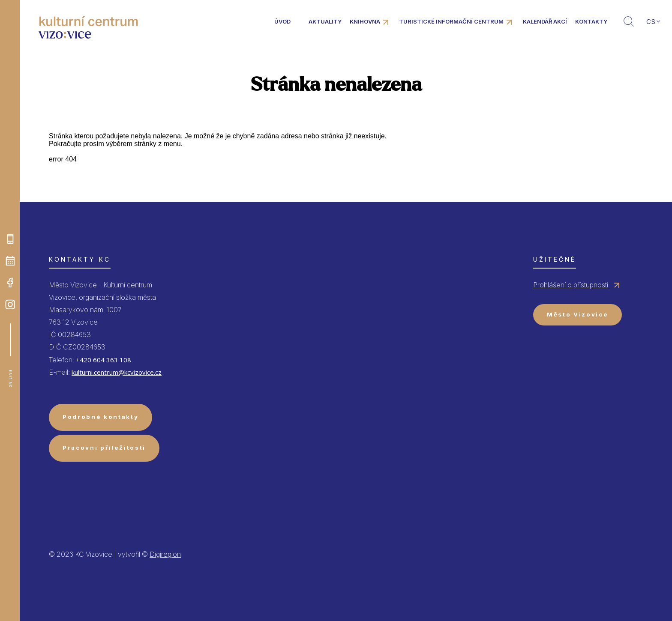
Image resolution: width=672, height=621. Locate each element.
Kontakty (591, 21)
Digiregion (165, 554)
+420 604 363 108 (103, 360)
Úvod (282, 21)
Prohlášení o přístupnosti (571, 285)
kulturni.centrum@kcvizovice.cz (117, 372)
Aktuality (325, 21)
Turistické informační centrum (451, 21)
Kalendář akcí (545, 21)
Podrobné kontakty (100, 417)
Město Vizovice (577, 314)
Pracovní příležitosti (104, 448)
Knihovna (365, 21)
